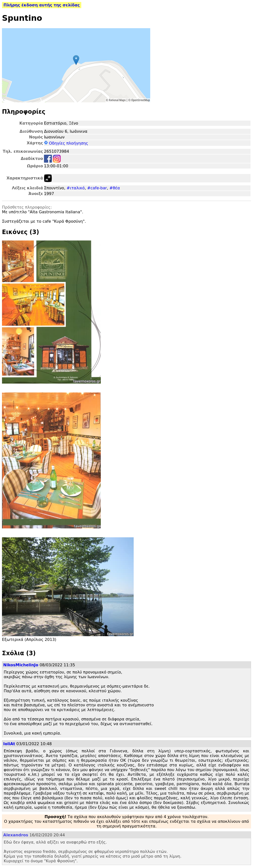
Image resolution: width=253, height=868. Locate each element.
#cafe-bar (97, 188)
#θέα (115, 188)
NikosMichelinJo (21, 665)
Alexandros (16, 835)
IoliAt (9, 744)
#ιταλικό (76, 188)
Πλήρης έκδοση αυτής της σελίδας (42, 5)
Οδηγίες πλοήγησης (66, 143)
